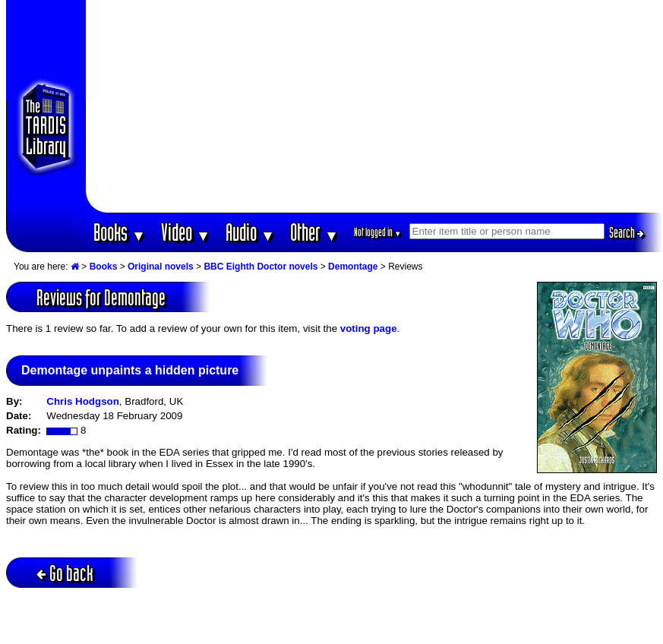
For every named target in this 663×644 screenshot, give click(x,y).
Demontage (353, 267)
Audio (250, 232)
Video (186, 232)
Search (627, 232)
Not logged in (378, 232)
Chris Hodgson (83, 401)
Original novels (161, 267)
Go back (65, 573)
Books (120, 232)
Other (314, 232)
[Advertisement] (374, 106)
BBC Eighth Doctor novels (260, 267)
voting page (369, 328)
